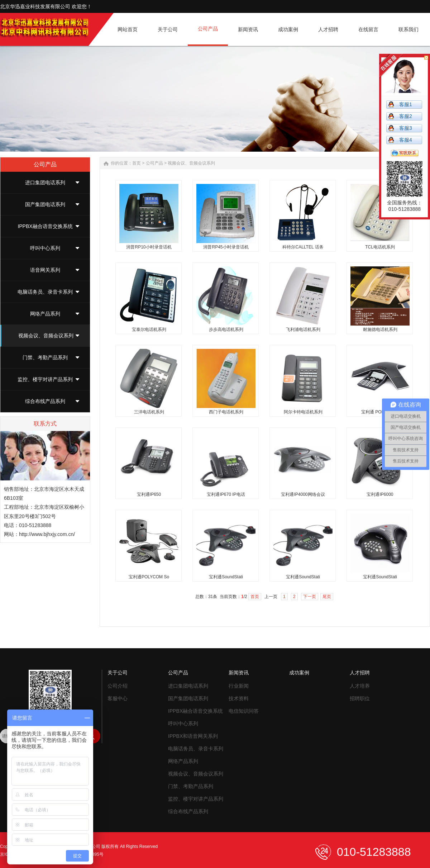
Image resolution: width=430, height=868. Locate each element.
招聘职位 (360, 698)
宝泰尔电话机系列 (149, 329)
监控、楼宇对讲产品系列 (45, 379)
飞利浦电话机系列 (303, 329)
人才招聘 (360, 673)
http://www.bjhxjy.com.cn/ (47, 534)
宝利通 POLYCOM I (380, 412)
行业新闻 (239, 686)
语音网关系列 (45, 270)
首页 (137, 163)
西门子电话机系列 (226, 412)
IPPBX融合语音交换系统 (45, 226)
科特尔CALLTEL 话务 (303, 247)
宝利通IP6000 (380, 494)
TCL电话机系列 (380, 247)
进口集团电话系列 (45, 182)
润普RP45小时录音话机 (226, 247)
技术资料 (239, 698)
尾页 (327, 597)
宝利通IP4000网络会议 (303, 494)
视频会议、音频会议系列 (46, 336)
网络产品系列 (45, 314)
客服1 (406, 104)
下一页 (310, 597)
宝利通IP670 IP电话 (226, 494)
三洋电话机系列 (149, 412)
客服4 (406, 140)
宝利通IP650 (149, 494)
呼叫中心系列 (45, 248)
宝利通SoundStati (226, 577)
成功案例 (299, 673)
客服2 (406, 116)
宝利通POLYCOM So (149, 577)
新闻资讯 (239, 673)
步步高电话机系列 (226, 329)
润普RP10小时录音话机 (149, 247)
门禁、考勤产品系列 (45, 357)
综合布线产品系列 (45, 401)
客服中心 (118, 698)
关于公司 (118, 673)
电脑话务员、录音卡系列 (45, 292)
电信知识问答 (244, 711)
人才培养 (360, 686)
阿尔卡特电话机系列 (303, 412)
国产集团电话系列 (45, 204)
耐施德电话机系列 (380, 329)
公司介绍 (118, 686)
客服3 (406, 128)
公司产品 (154, 163)
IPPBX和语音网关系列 (193, 736)
